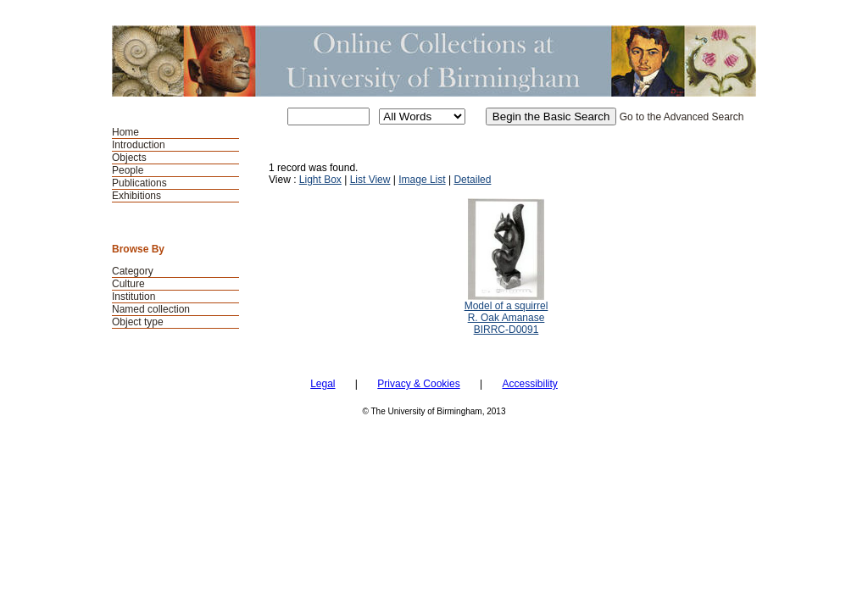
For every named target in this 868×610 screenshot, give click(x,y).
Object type (138, 322)
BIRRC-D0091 (506, 330)
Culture (128, 284)
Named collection (151, 309)
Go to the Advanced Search (682, 117)
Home (125, 132)
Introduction (139, 145)
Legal (323, 384)
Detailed (472, 180)
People (128, 170)
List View (370, 180)
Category (133, 271)
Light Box (320, 180)
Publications (139, 183)
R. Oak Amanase (506, 318)
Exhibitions (136, 196)
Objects (129, 158)
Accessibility (529, 384)
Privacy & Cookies (418, 384)
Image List (422, 180)
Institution (134, 297)
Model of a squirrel (506, 306)
